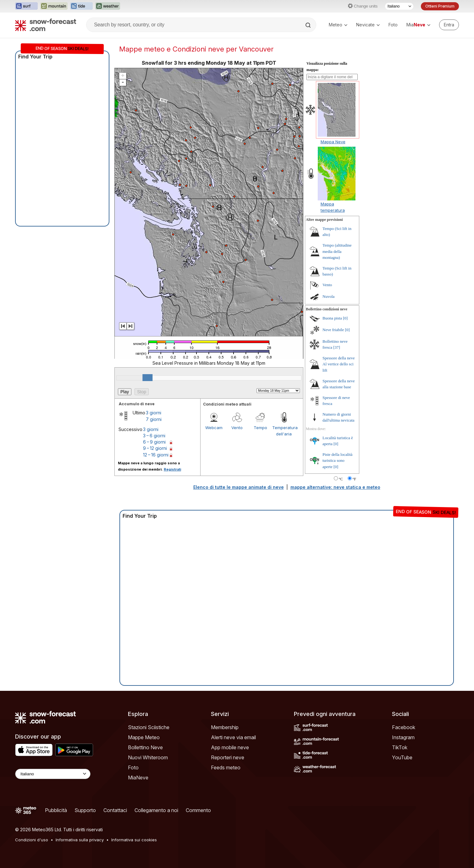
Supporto (85, 810)
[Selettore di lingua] (399, 6)
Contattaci (115, 810)
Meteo (338, 25)
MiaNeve (138, 778)
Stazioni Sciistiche (149, 727)
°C (341, 479)
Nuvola (328, 296)
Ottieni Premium (440, 6)
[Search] (309, 25)
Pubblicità (56, 810)
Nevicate (368, 25)
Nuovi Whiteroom (148, 757)
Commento (198, 810)
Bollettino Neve (145, 747)
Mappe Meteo (144, 737)
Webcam (214, 428)
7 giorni (154, 419)
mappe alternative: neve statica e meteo (335, 487)
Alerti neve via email (233, 737)
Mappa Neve (333, 142)
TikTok (400, 747)
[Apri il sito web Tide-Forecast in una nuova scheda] (81, 6)
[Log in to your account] (449, 25)
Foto (393, 25)
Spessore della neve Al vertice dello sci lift (339, 364)
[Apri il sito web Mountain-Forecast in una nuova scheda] (54, 6)
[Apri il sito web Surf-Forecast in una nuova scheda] (26, 6)
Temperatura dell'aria (284, 431)
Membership (225, 727)
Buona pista (332, 318)
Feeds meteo (226, 767)
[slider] (147, 378)
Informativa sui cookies (134, 840)
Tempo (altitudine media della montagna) (337, 251)
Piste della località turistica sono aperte (337, 461)
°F (354, 479)
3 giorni (154, 413)
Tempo (260, 428)
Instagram (403, 737)
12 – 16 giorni (156, 455)
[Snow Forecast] (46, 25)
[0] (345, 318)
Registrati (172, 469)
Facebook (404, 727)
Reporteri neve (228, 757)
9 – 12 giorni (155, 448)
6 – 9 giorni (154, 442)
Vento (237, 428)
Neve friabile (333, 330)
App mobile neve (230, 747)
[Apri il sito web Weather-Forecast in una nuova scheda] (108, 6)
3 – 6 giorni (154, 436)
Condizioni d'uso (32, 840)
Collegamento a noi (156, 810)
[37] (337, 347)
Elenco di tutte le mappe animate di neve (239, 487)
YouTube (402, 757)
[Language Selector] (53, 774)
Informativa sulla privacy (80, 840)
